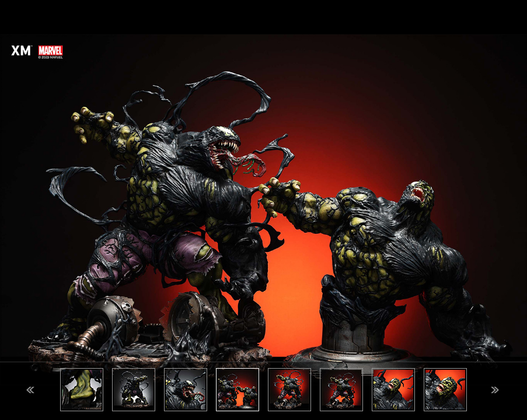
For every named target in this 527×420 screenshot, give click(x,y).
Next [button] (495, 390)
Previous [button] (30, 390)
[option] (263, 210)
